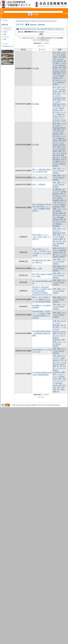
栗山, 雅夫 (56, 94)
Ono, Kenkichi (58, 61)
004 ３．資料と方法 (40, 178)
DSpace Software (25, 405)
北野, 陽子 (62, 91)
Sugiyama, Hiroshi (59, 121)
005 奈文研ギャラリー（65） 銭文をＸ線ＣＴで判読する (42, 237)
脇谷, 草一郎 (57, 333)
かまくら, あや (61, 157)
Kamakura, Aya (58, 159)
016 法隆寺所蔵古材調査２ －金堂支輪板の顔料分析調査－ (42, 333)
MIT (46, 405)
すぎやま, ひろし (59, 119)
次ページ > (41, 46)
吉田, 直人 (62, 385)
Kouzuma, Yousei (59, 332)
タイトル (6, 37)
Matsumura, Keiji (59, 233)
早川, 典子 (56, 387)
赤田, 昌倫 (56, 356)
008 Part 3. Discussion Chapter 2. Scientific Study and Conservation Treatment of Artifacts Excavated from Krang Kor (42, 291)
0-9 (21, 29)
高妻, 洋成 (62, 379)
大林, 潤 (56, 321)
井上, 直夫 (56, 53)
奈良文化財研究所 (2, 13)
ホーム (5, 20)
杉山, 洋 (61, 117)
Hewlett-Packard (55, 405)
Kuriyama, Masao (59, 98)
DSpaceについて (9, 46)
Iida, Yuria (56, 155)
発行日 (5, 32)
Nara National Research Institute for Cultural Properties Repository (36, 21)
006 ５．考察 (37, 268)
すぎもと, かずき (59, 70)
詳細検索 (36, 14)
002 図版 (36, 68)
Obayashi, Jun (58, 325)
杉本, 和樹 (62, 68)
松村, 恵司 (56, 229)
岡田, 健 (56, 392)
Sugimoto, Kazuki (59, 72)
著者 (5, 34)
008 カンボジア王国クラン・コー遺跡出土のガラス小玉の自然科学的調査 (41, 299)
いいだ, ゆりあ (61, 153)
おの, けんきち (58, 59)
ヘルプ (5, 44)
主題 (5, 39)
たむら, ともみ (58, 143)
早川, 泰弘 (61, 389)
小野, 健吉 (62, 57)
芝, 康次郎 (56, 189)
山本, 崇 (56, 248)
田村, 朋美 (56, 74)
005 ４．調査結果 (39, 185)
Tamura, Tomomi (59, 145)
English (65, 13)
